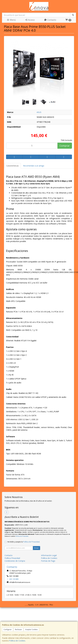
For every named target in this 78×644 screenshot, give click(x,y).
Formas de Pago (48, 561)
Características (12, 166)
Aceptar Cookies (31, 629)
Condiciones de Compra (15, 561)
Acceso (30, 20)
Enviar (36, 548)
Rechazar (18, 629)
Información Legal (49, 555)
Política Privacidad (12, 558)
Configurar (8, 629)
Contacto (50, 20)
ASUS (39, 112)
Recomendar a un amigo (34, 166)
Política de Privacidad (22, 536)
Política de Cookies (17, 641)
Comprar (65, 146)
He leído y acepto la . (24, 542)
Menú (11, 20)
